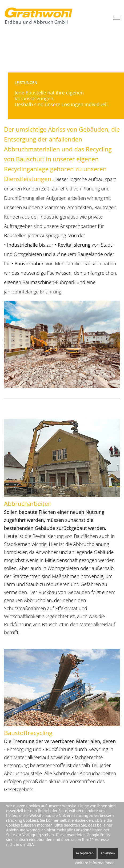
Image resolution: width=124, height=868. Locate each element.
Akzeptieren (85, 853)
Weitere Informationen (95, 863)
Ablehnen (108, 853)
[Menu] (117, 18)
